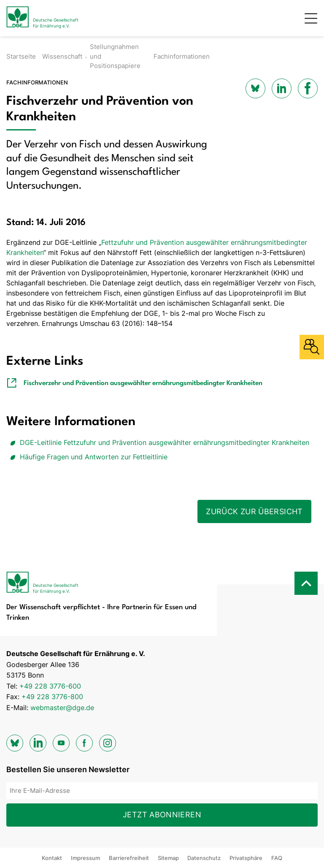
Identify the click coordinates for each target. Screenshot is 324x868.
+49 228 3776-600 (50, 686)
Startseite (21, 56)
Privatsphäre (246, 858)
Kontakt (52, 858)
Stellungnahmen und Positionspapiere (115, 56)
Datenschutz (204, 858)
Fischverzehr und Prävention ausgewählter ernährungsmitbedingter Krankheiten (143, 383)
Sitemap (168, 858)
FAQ (277, 858)
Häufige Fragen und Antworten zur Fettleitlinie (94, 457)
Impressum (85, 858)
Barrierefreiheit (129, 858)
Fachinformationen (182, 56)
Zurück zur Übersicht (254, 511)
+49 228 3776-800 (52, 697)
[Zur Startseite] (42, 18)
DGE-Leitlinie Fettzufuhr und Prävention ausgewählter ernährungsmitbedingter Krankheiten (165, 442)
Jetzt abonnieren (162, 815)
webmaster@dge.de (62, 708)
